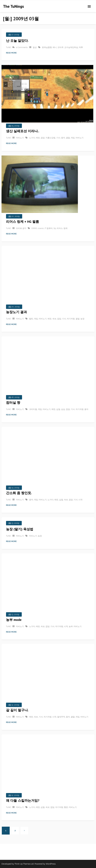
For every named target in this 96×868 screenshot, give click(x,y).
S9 (55, 228)
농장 (82, 319)
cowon (41, 228)
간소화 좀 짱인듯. (19, 493)
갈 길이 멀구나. (17, 710)
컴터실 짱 (13, 402)
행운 (66, 807)
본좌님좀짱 (47, 47)
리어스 (60, 228)
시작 (80, 500)
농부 (71, 626)
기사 (58, 138)
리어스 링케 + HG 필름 (22, 222)
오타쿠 (60, 47)
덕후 (81, 47)
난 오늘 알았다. (17, 41)
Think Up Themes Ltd (24, 864)
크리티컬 (33, 409)
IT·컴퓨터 (49, 228)
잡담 (43, 138)
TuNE (8, 47)
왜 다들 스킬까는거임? (23, 800)
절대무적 (61, 717)
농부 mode (14, 620)
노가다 (32, 138)
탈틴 (31, 319)
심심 (63, 409)
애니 (55, 47)
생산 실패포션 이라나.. (23, 131)
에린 (38, 138)
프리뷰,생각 (21, 228)
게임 (73, 138)
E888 (34, 228)
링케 (66, 228)
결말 (68, 138)
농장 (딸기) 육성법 (20, 529)
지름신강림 (50, 138)
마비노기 (20, 138)
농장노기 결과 (16, 312)
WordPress (51, 864)
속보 (54, 319)
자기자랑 (71, 319)
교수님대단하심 (71, 47)
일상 (35, 47)
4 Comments (22, 47)
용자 (63, 138)
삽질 (58, 409)
